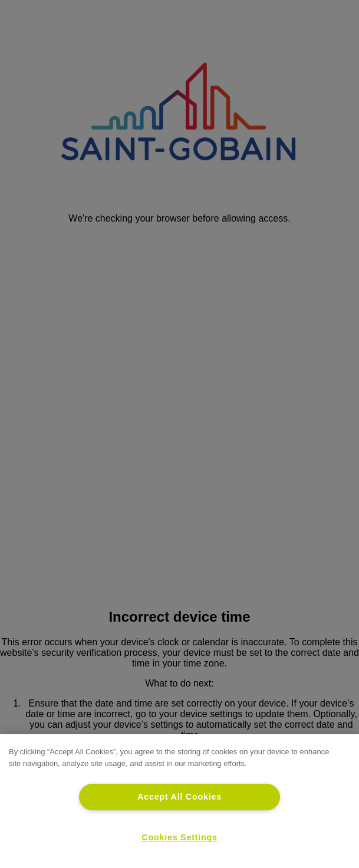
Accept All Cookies (179, 797)
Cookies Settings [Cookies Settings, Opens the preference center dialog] (179, 837)
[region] (179, 801)
